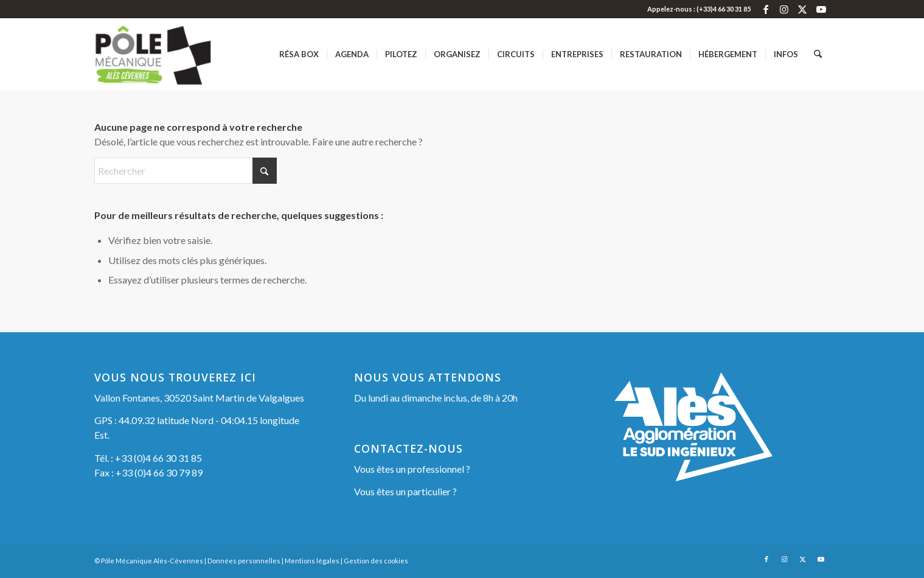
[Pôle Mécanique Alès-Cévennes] (172, 54)
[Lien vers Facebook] (766, 9)
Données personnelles (244, 561)
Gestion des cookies (376, 561)
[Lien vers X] (803, 9)
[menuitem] (299, 54)
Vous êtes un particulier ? (405, 491)
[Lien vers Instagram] (784, 9)
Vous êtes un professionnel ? (412, 469)
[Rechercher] (818, 54)
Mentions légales (312, 561)
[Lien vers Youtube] (821, 9)
